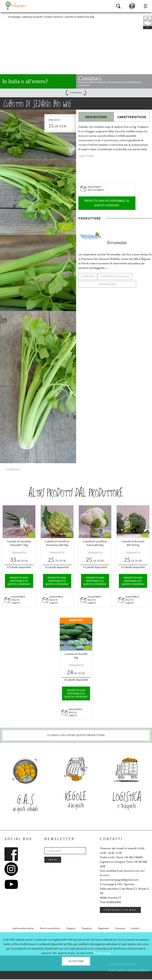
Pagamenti (104, 929)
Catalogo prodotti (32, 17)
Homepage (14, 17)
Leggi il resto (86, 156)
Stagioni (71, 929)
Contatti (135, 929)
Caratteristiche (132, 117)
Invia (53, 860)
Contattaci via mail (120, 911)
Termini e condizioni (50, 929)
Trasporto (87, 929)
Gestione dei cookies (23, 929)
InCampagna (16, 6)
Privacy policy (102, 953)
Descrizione (96, 117)
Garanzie (120, 929)
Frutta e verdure (53, 17)
